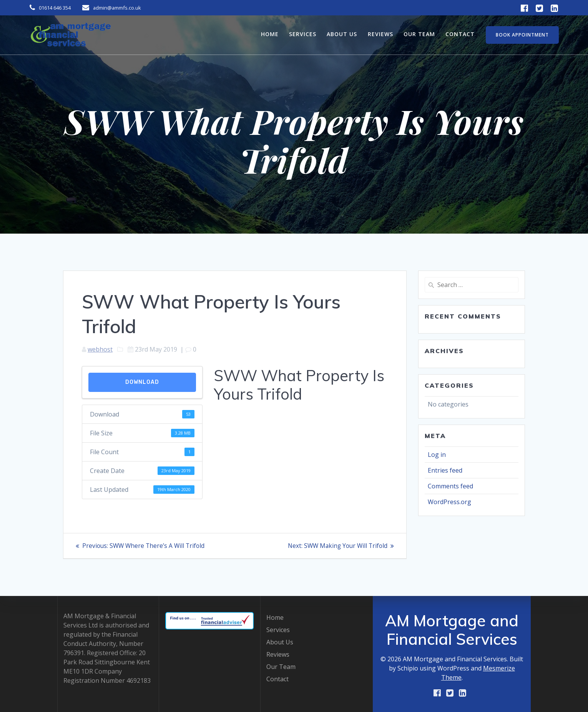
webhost (100, 349)
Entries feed (445, 470)
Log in (437, 455)
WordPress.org (449, 502)
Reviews (380, 34)
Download (142, 382)
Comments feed (450, 486)
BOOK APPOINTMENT (522, 35)
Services (303, 34)
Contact (460, 34)
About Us (342, 34)
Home (270, 34)
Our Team (419, 34)
